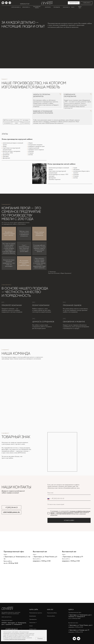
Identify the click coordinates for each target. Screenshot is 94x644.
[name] (69, 493)
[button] (74, 3)
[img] (3, 3)
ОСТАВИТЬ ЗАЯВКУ (69, 520)
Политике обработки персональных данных (15, 639)
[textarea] (69, 506)
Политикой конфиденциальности (65, 513)
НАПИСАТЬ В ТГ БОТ (25, 4)
